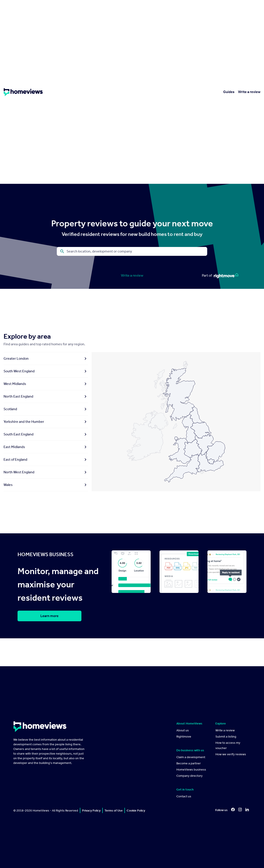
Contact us (184, 796)
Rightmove (184, 737)
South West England (46, 371)
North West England (46, 472)
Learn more (49, 616)
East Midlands (46, 447)
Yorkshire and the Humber (46, 422)
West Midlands (46, 384)
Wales (46, 485)
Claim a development (191, 757)
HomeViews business (191, 770)
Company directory (189, 776)
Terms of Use (114, 811)
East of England (46, 460)
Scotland (46, 409)
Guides (229, 92)
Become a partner (189, 763)
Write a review (249, 92)
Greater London (46, 359)
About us (183, 730)
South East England (46, 434)
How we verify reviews (231, 754)
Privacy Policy (91, 811)
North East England (46, 396)
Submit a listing (226, 737)
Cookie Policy (136, 811)
